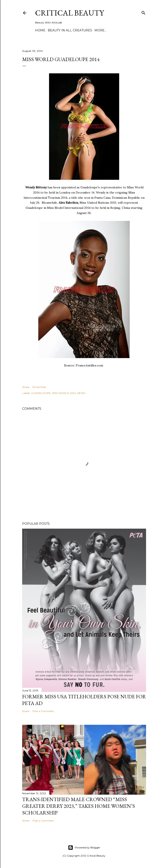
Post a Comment (43, 711)
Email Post (39, 387)
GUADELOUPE (41, 393)
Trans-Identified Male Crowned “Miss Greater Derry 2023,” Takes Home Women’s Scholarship (79, 806)
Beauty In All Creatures (70, 30)
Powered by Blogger (84, 848)
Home (40, 30)
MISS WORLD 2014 (64, 393)
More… (100, 30)
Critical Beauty (69, 13)
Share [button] (26, 387)
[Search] (143, 12)
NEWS (81, 393)
